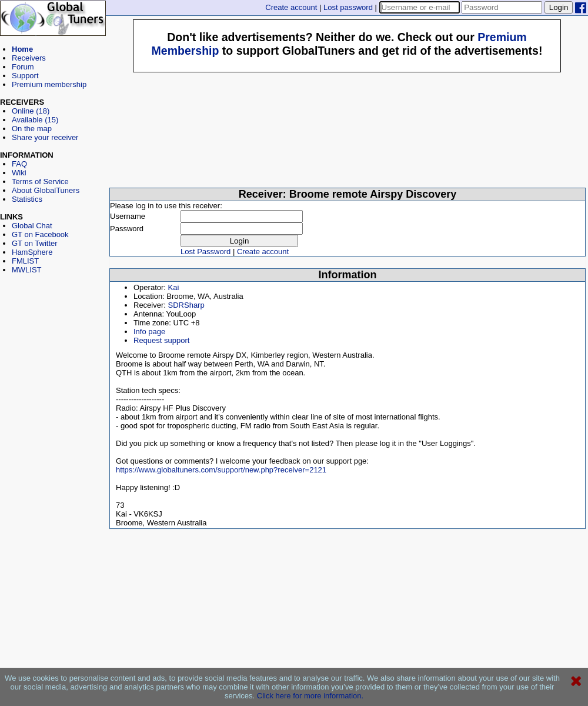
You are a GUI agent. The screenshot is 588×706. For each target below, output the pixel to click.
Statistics (27, 199)
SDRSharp (186, 305)
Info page (149, 332)
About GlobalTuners (46, 190)
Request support (161, 340)
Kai (174, 287)
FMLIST (25, 261)
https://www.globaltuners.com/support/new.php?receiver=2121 (221, 470)
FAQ (19, 164)
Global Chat (32, 226)
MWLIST (27, 270)
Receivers (29, 58)
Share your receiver (45, 137)
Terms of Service (40, 182)
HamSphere (32, 252)
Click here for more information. (310, 696)
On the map (32, 129)
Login (559, 7)
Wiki (19, 173)
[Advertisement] (53, 327)
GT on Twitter (35, 243)
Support (25, 76)
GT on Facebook (40, 234)
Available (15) (35, 120)
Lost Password (206, 252)
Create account (291, 7)
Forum (23, 67)
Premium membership (49, 84)
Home (22, 49)
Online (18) (31, 111)
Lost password (348, 7)
